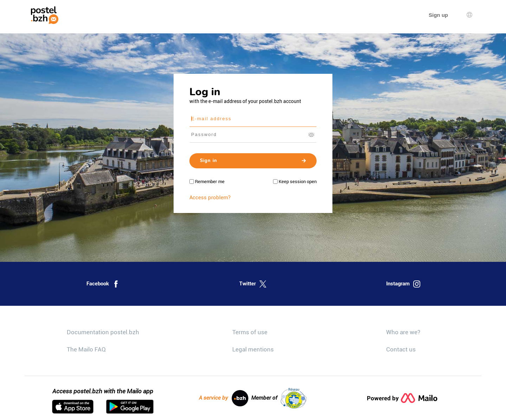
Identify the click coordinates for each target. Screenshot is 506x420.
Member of (279, 398)
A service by (224, 398)
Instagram (403, 284)
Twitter (253, 284)
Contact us (401, 349)
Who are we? (403, 332)
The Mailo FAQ (86, 349)
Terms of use (250, 332)
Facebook (103, 284)
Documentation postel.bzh (103, 332)
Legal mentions (253, 349)
